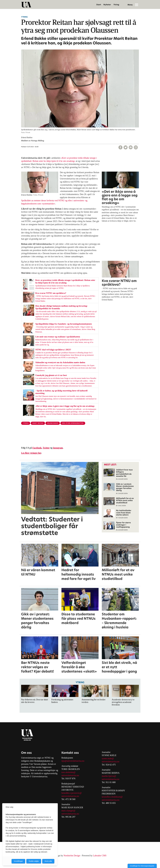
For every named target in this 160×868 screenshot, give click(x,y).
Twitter (46, 448)
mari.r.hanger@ (68, 811)
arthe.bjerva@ (110, 776)
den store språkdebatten (73, 423)
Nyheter (107, 5)
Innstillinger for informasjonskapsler (142, 866)
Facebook (37, 448)
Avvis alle (48, 861)
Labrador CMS (100, 856)
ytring (26, 423)
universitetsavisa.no (70, 775)
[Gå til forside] (26, 5)
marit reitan (38, 423)
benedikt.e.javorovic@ (72, 793)
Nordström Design (72, 856)
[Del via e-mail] (131, 147)
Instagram (58, 448)
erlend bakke (53, 423)
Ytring (116, 5)
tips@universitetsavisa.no (73, 761)
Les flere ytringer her (31, 453)
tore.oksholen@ (68, 772)
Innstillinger (18, 861)
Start (99, 5)
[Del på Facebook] (120, 147)
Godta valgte (34, 861)
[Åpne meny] (137, 5)
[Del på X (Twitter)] (126, 147)
